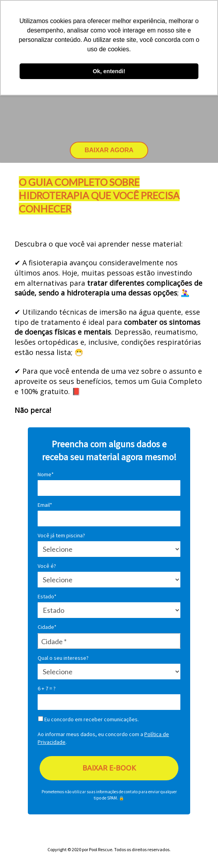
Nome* (46, 475)
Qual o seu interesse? (63, 658)
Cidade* (47, 627)
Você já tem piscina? (61, 536)
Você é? (47, 566)
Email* (45, 505)
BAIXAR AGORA (109, 150)
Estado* (47, 597)
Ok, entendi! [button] (109, 71)
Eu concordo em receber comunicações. (88, 719)
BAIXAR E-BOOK (109, 768)
